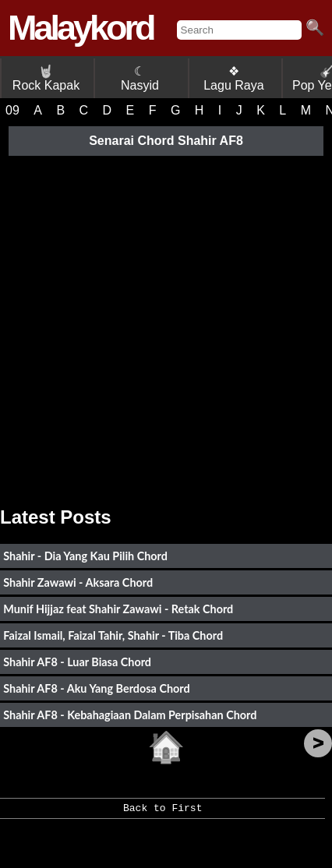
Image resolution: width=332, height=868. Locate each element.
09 (12, 110)
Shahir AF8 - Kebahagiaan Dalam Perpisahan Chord (130, 715)
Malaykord (81, 28)
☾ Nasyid (140, 78)
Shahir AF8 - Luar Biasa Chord (77, 662)
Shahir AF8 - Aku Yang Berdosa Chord (96, 688)
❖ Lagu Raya (233, 78)
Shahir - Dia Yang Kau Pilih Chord (85, 556)
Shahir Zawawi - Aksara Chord (78, 582)
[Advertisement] (166, 326)
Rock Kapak (46, 78)
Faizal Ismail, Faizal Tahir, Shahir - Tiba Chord (113, 635)
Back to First (162, 813)
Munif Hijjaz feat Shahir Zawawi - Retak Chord (118, 609)
